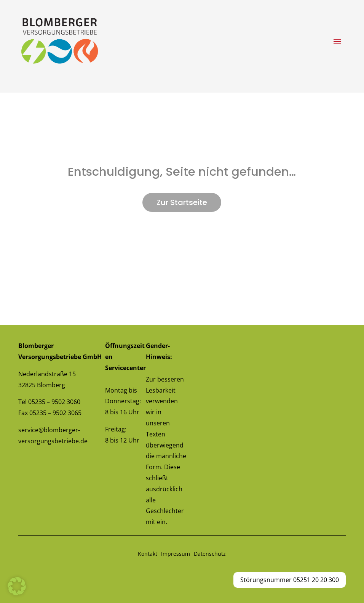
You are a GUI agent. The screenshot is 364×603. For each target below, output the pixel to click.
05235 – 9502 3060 (54, 402)
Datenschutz (210, 554)
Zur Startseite (182, 202)
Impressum (176, 554)
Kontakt (148, 554)
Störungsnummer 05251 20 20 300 (290, 580)
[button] (17, 586)
